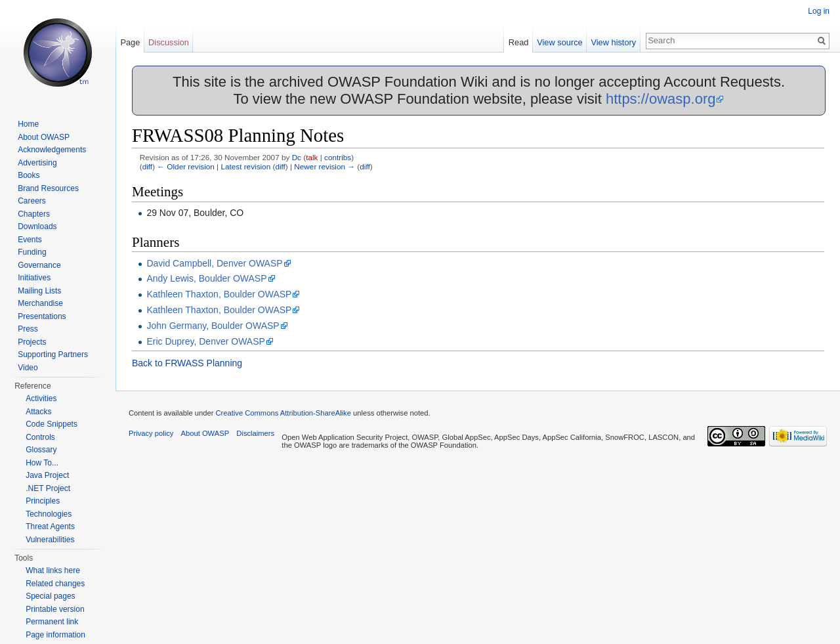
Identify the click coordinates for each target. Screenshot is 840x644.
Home (28, 124)
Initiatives (34, 278)
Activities (41, 398)
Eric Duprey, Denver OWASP (206, 341)
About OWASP (44, 137)
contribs (338, 157)
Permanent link (52, 622)
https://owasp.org (661, 99)
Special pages (50, 596)
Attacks (38, 412)
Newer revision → (325, 166)
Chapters (34, 214)
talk (312, 157)
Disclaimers (255, 433)
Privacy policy (151, 433)
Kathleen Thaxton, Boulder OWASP (219, 294)
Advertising (37, 163)
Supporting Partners (53, 354)
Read (519, 42)
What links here (53, 570)
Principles (43, 501)
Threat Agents (50, 526)
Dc (297, 157)
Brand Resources (48, 188)
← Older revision (186, 166)
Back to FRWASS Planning (187, 363)
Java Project (47, 475)
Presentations (42, 316)
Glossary (41, 450)
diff (147, 166)
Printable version (55, 609)
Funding (32, 252)
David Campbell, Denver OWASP (214, 263)
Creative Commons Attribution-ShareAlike (283, 413)
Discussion (169, 42)
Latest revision (245, 166)
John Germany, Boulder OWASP (213, 326)
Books (29, 175)
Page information (55, 635)
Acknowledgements (52, 150)
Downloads (37, 226)
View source (559, 42)
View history (613, 42)
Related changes (55, 584)
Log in (819, 11)
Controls (40, 437)
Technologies (49, 514)
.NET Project (48, 488)
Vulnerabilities (50, 540)
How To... (42, 463)
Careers (32, 201)
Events (30, 240)
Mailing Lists (39, 291)
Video (28, 368)
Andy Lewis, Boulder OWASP (206, 278)
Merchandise (40, 303)
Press (28, 329)
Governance (39, 265)
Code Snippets (52, 424)
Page (130, 42)
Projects (32, 342)
